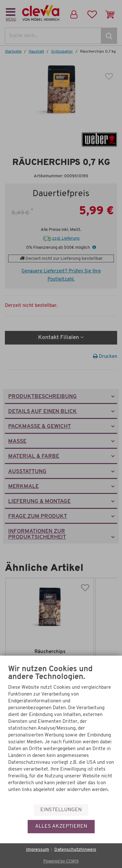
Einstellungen (61, 810)
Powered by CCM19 (61, 861)
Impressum (38, 850)
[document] (61, 734)
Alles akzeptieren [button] (61, 826)
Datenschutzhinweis (75, 850)
